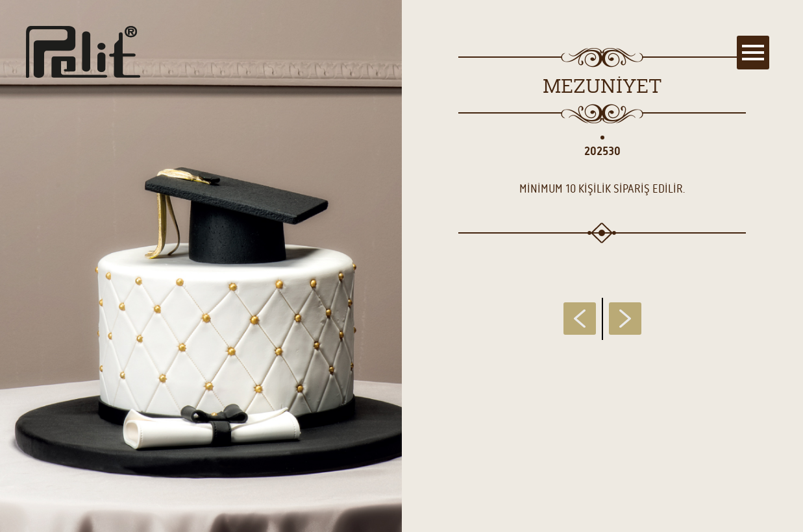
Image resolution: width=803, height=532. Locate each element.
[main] (401, 266)
